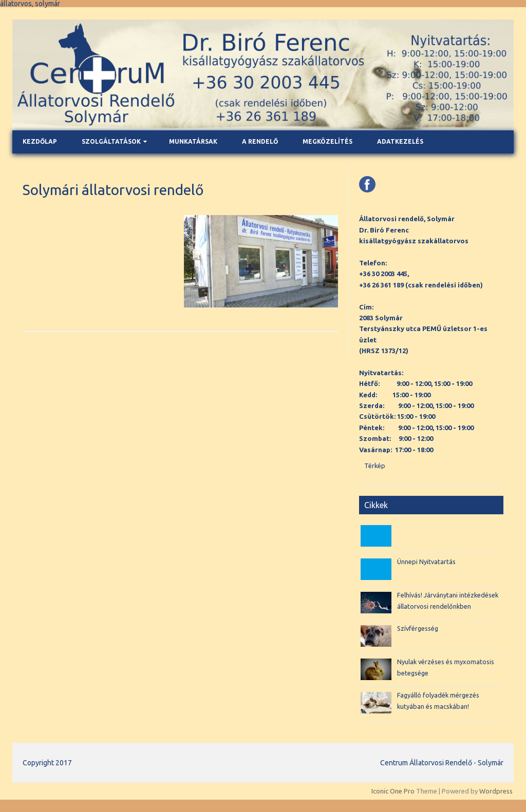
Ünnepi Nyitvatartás (426, 562)
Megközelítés (327, 141)
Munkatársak (193, 141)
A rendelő (260, 141)
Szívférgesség (418, 628)
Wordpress (496, 791)
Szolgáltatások (111, 141)
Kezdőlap (40, 141)
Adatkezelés (400, 141)
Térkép (375, 466)
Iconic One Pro (393, 791)
